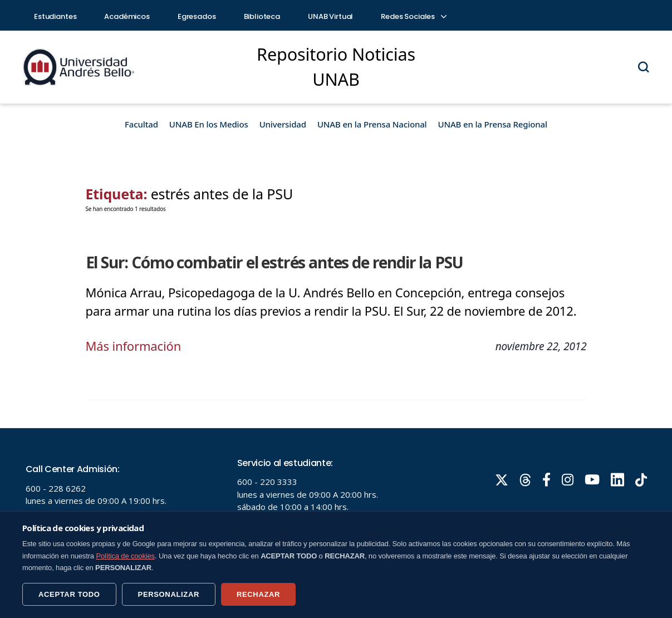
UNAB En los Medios (209, 124)
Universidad (283, 124)
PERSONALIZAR (169, 594)
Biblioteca (262, 16)
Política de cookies (125, 556)
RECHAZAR (258, 594)
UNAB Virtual (330, 16)
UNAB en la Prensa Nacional (372, 124)
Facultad (141, 124)
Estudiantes (55, 16)
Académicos (127, 16)
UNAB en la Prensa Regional (493, 124)
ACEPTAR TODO (69, 594)
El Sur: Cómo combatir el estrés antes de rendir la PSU (274, 262)
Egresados (197, 16)
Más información (134, 346)
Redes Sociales (413, 16)
